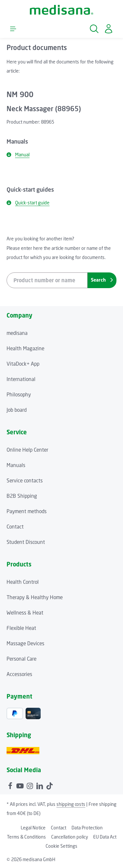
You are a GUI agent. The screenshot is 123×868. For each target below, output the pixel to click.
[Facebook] (11, 785)
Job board (17, 410)
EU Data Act (105, 837)
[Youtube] (21, 785)
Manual (18, 155)
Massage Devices (25, 643)
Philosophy (19, 394)
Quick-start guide (28, 203)
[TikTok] (50, 785)
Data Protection (87, 828)
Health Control (23, 582)
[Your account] (109, 29)
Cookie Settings (61, 846)
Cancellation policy (70, 837)
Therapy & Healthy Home (35, 597)
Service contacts (25, 480)
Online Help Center (27, 450)
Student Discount (26, 542)
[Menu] (13, 29)
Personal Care (21, 659)
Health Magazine (25, 348)
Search (102, 280)
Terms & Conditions (26, 837)
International (21, 379)
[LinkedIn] (40, 785)
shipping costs (71, 804)
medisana (17, 333)
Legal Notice (33, 828)
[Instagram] (31, 785)
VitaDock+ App (23, 364)
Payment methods (27, 511)
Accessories (19, 674)
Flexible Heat (21, 628)
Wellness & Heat (25, 613)
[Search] (94, 29)
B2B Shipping (22, 496)
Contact (15, 527)
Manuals (16, 465)
